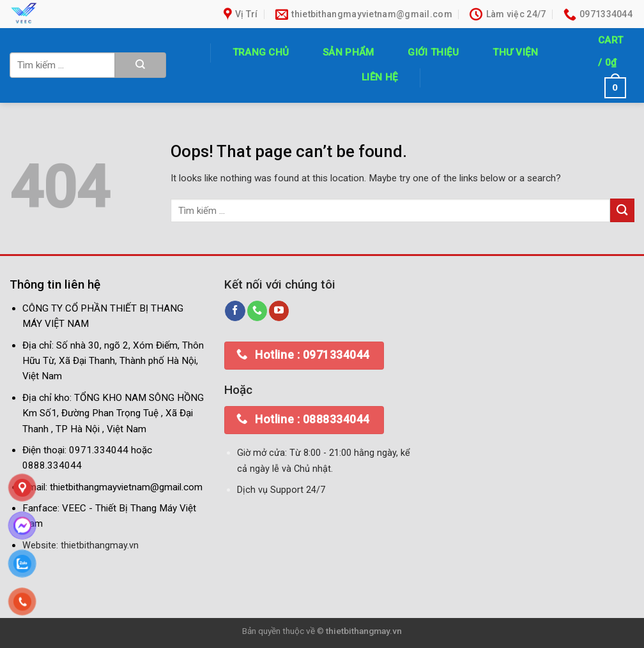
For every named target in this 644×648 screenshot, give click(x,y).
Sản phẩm (348, 52)
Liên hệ (380, 77)
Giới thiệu (433, 52)
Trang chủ (261, 52)
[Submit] (141, 65)
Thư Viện (515, 52)
